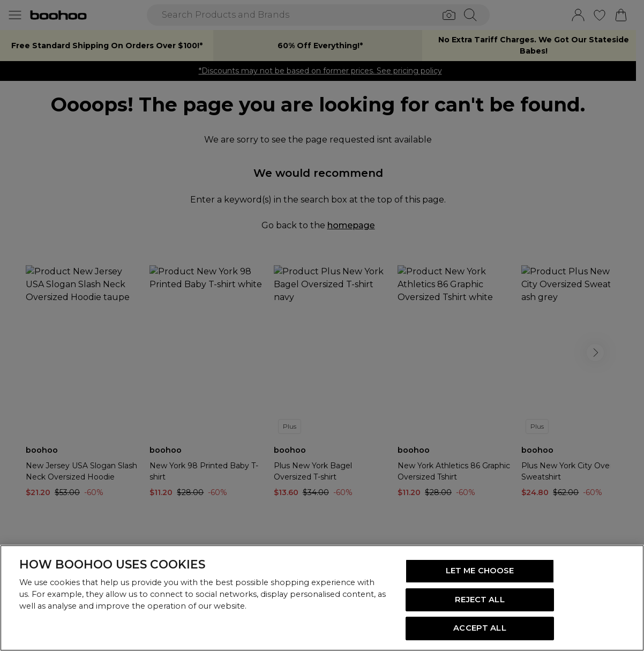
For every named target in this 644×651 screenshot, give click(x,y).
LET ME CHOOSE (480, 571)
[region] (322, 598)
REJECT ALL (480, 600)
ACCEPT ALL (480, 628)
